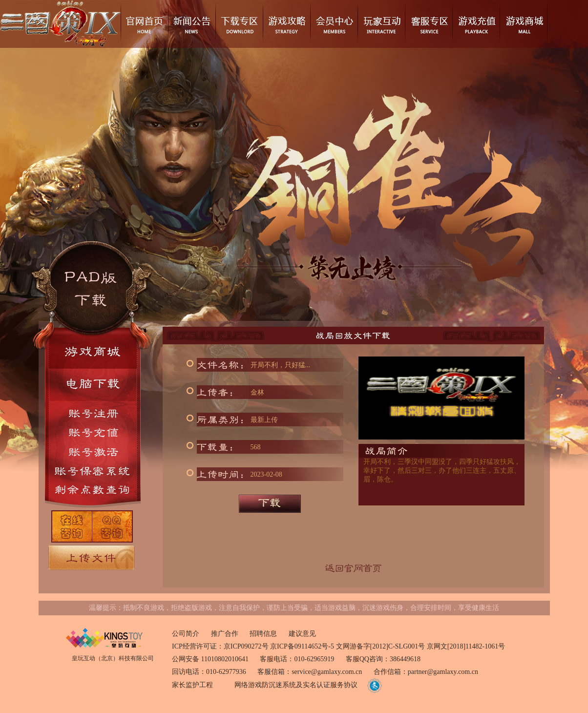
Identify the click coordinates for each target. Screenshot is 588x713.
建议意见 (302, 634)
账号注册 (93, 412)
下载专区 (239, 24)
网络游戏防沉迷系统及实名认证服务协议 (296, 685)
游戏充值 (476, 24)
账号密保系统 (93, 471)
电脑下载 (93, 385)
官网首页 (144, 24)
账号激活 (93, 451)
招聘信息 (263, 634)
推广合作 (225, 634)
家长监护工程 (192, 685)
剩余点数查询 (93, 490)
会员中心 (334, 24)
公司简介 (186, 634)
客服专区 (429, 24)
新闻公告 (192, 24)
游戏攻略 (286, 24)
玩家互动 (381, 24)
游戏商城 (523, 24)
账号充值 (93, 432)
